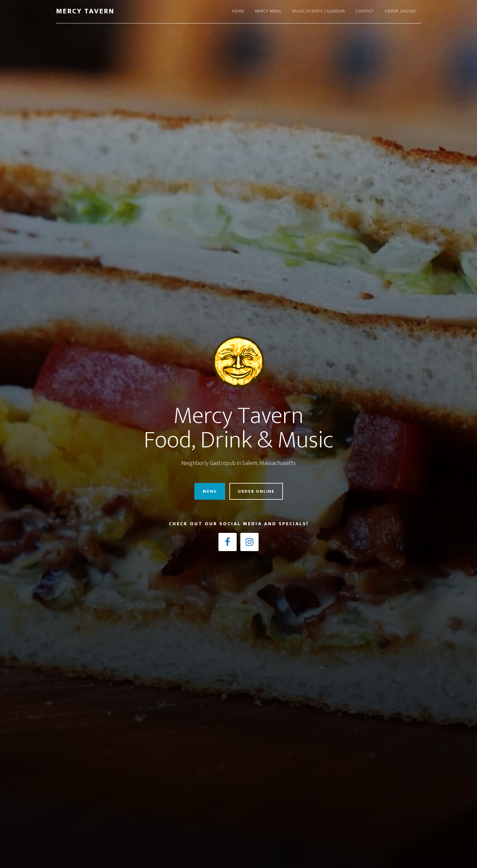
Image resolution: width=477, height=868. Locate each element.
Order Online (256, 491)
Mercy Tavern (85, 11)
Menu (210, 491)
